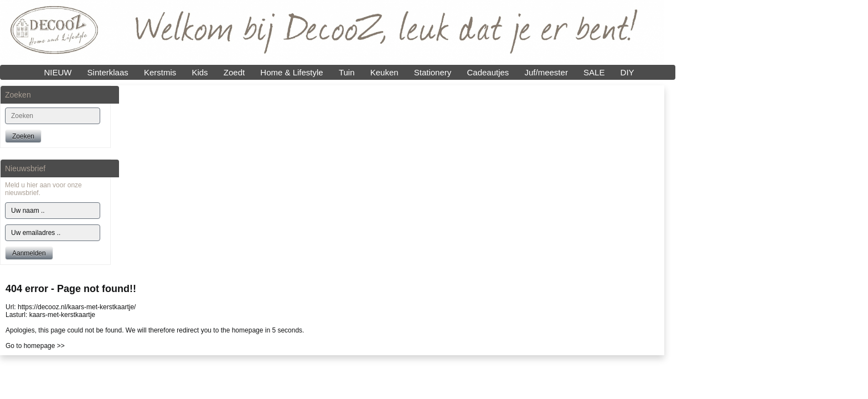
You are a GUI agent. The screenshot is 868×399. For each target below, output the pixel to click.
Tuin (347, 72)
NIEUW (58, 72)
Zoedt (234, 72)
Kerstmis (160, 72)
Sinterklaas (108, 72)
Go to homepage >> (35, 346)
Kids (200, 72)
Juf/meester (546, 72)
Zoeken (23, 136)
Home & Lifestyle (291, 72)
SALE (594, 72)
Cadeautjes (488, 72)
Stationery (433, 72)
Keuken (384, 72)
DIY (627, 72)
